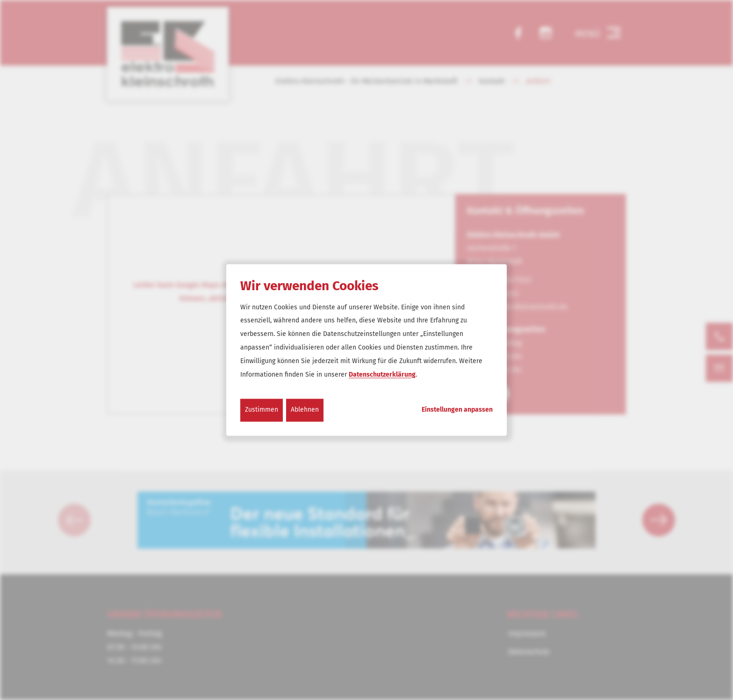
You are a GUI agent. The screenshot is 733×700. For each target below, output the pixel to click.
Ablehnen (305, 410)
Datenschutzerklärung (382, 375)
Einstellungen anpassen (457, 410)
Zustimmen (262, 410)
